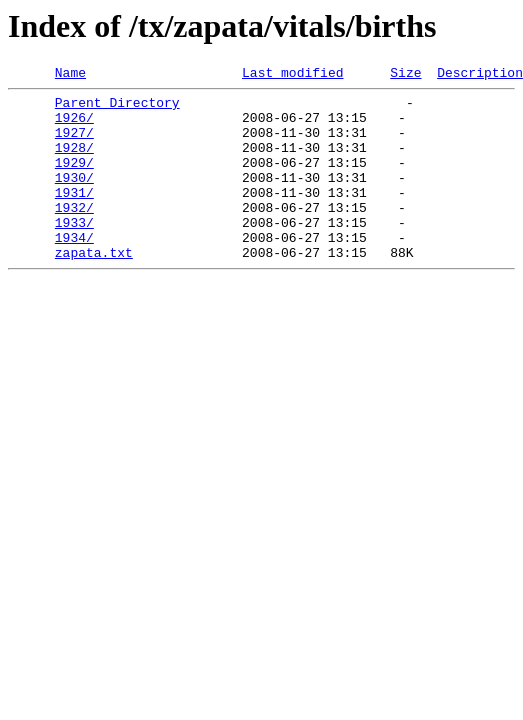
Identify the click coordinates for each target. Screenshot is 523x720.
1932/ (74, 234)
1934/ (74, 270)
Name (70, 75)
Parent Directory (117, 108)
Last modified (292, 75)
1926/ (74, 126)
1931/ (74, 216)
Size (405, 75)
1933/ (74, 252)
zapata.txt (94, 288)
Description (480, 75)
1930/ (74, 198)
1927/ (74, 144)
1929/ (74, 180)
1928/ (74, 162)
